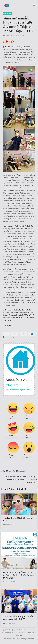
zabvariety (21, 35)
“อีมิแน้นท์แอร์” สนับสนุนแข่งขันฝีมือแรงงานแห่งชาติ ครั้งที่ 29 (19, 618)
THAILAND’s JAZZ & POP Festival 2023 (18, 519)
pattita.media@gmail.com (17, 390)
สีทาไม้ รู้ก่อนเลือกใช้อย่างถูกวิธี (13, 471)
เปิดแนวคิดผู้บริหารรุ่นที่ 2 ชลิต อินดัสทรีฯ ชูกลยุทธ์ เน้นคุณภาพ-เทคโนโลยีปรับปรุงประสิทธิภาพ (21, 479)
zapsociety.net (18, 630)
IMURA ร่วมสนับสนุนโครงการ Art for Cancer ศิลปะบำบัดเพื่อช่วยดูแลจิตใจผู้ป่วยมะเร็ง (18, 575)
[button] (34, 5)
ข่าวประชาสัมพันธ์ (8, 14)
